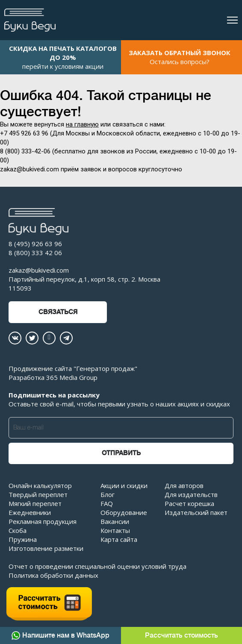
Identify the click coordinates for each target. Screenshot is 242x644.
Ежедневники (30, 512)
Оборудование (124, 512)
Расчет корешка (189, 503)
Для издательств (191, 494)
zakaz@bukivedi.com (39, 270)
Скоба (18, 530)
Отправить (121, 453)
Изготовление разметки (46, 548)
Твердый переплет (38, 494)
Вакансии (115, 521)
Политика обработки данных (53, 575)
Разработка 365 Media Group (53, 377)
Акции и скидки (124, 485)
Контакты (115, 530)
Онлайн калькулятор (40, 485)
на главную (82, 124)
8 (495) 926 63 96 (35, 244)
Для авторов (184, 485)
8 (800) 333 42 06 (35, 253)
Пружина (23, 539)
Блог (108, 494)
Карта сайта (119, 539)
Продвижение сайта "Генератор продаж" (73, 368)
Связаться (58, 312)
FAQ (107, 503)
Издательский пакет (196, 512)
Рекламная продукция (43, 521)
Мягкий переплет (35, 503)
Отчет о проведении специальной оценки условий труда (97, 566)
